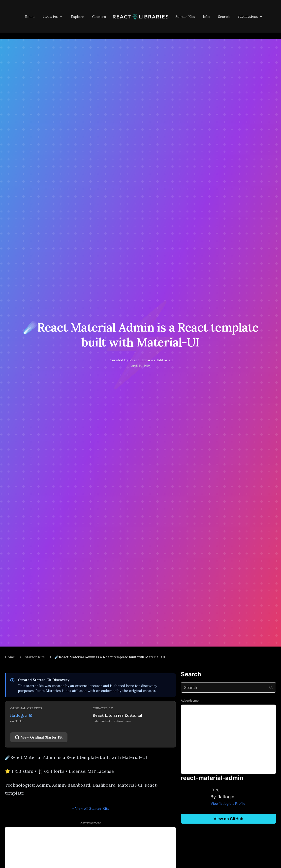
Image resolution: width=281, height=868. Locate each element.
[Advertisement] (228, 739)
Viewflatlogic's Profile (228, 803)
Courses (99, 17)
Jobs (206, 17)
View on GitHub (228, 819)
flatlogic (21, 715)
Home (30, 17)
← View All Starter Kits (91, 808)
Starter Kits (185, 17)
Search (224, 17)
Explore (77, 17)
